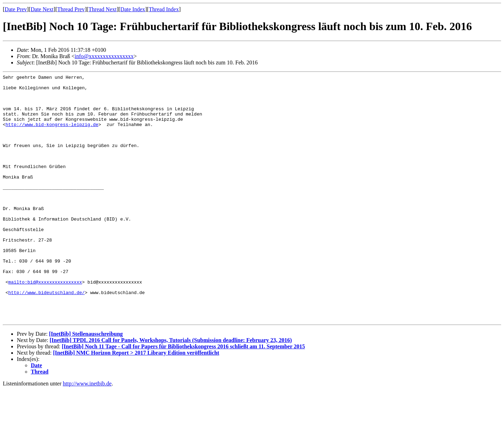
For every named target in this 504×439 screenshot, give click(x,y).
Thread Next (103, 9)
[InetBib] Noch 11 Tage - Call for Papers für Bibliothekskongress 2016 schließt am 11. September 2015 (183, 396)
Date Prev (16, 9)
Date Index (133, 9)
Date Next (42, 9)
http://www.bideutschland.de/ (47, 336)
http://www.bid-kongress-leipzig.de (52, 135)
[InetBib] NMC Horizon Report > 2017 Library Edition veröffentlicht (136, 402)
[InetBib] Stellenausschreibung (86, 383)
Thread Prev (71, 9)
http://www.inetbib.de (87, 433)
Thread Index (164, 9)
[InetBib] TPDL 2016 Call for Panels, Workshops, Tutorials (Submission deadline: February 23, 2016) (171, 389)
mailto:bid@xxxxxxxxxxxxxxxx (45, 324)
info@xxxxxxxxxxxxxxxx (104, 56)
